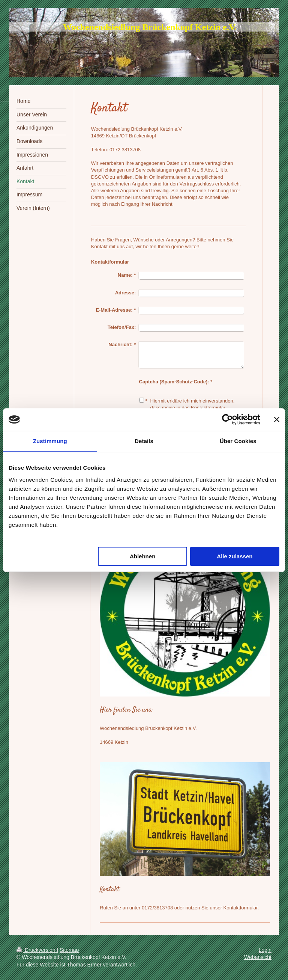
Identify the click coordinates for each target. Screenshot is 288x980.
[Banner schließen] (277, 419)
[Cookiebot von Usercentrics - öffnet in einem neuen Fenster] (227, 419)
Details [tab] (144, 441)
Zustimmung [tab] (50, 441)
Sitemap (69, 950)
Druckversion (37, 950)
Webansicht (258, 957)
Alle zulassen (235, 556)
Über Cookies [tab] (238, 441)
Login (265, 950)
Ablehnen (142, 556)
